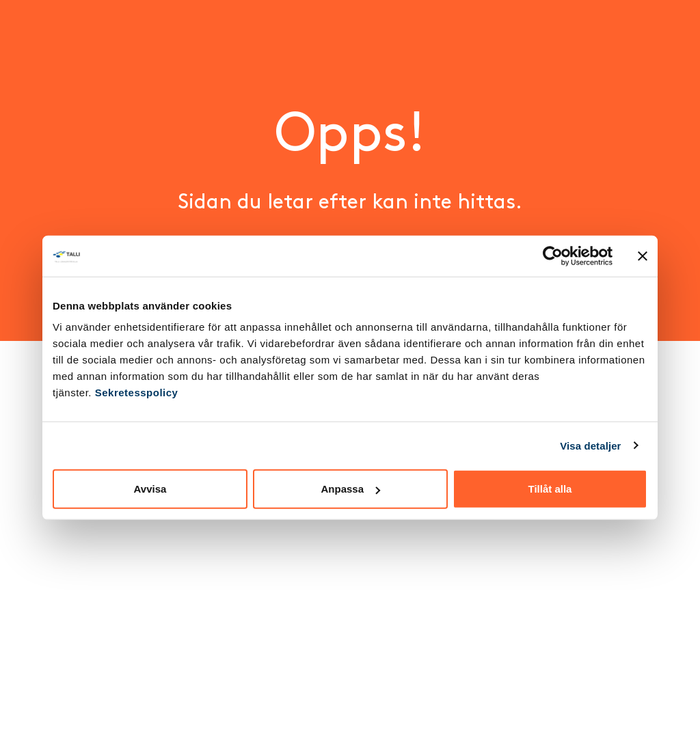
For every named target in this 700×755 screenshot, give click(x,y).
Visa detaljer (590, 445)
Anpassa (350, 489)
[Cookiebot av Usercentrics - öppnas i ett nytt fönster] (553, 256)
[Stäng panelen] (643, 256)
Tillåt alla (550, 489)
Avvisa (150, 489)
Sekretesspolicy (137, 393)
